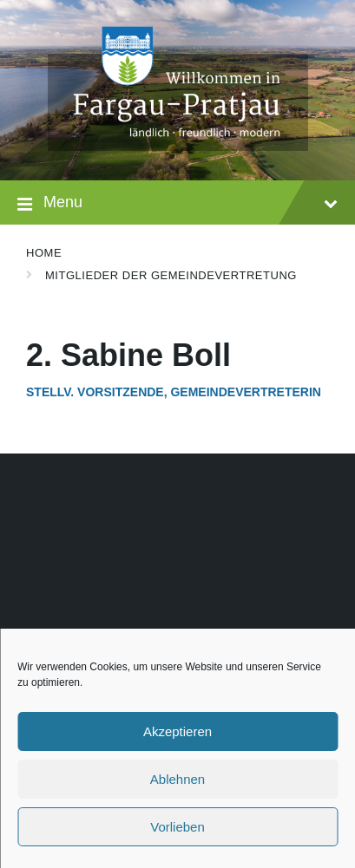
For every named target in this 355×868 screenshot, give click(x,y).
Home (44, 253)
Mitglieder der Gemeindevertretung (171, 275)
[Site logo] (178, 146)
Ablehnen (177, 779)
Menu (177, 204)
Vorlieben (177, 827)
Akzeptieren (177, 731)
